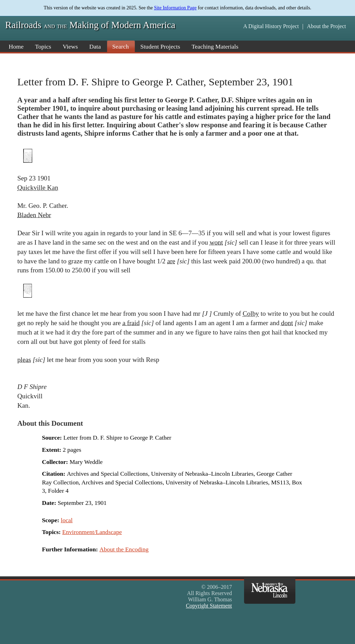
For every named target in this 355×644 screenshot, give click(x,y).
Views (70, 46)
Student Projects (160, 46)
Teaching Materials (215, 46)
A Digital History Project (271, 26)
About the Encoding (124, 549)
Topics (43, 46)
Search (121, 46)
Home (16, 46)
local (67, 520)
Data (95, 46)
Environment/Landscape (92, 532)
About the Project (326, 26)
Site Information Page (175, 8)
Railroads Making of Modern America (90, 25)
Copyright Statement (209, 606)
